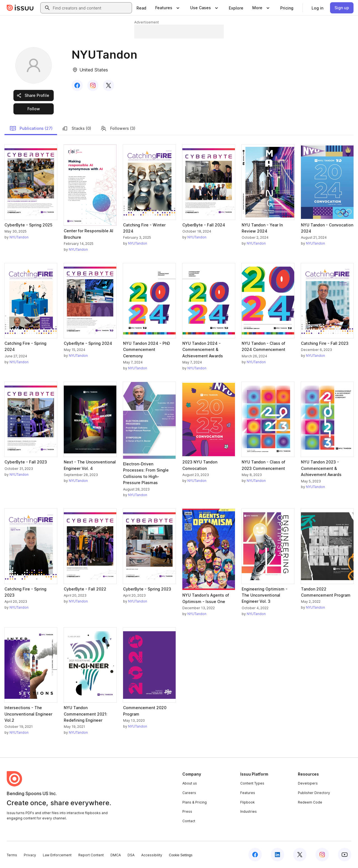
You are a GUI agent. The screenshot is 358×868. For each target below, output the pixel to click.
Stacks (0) (76, 128)
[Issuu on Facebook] (255, 855)
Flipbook (248, 802)
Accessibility (152, 855)
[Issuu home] (20, 8)
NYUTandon (19, 237)
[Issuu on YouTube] (345, 855)
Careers (189, 793)
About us (190, 783)
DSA (131, 855)
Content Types (252, 783)
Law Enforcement (57, 855)
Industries (249, 811)
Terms (12, 855)
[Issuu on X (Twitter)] (300, 855)
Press (187, 811)
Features (248, 793)
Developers (308, 783)
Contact (189, 821)
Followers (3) (118, 128)
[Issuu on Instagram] (322, 855)
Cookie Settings (181, 855)
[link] (141, 8)
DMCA (116, 855)
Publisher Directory (314, 793)
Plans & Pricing (195, 802)
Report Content (91, 855)
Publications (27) (31, 128)
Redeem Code (310, 802)
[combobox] (91, 8)
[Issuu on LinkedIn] (277, 855)
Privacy (30, 855)
